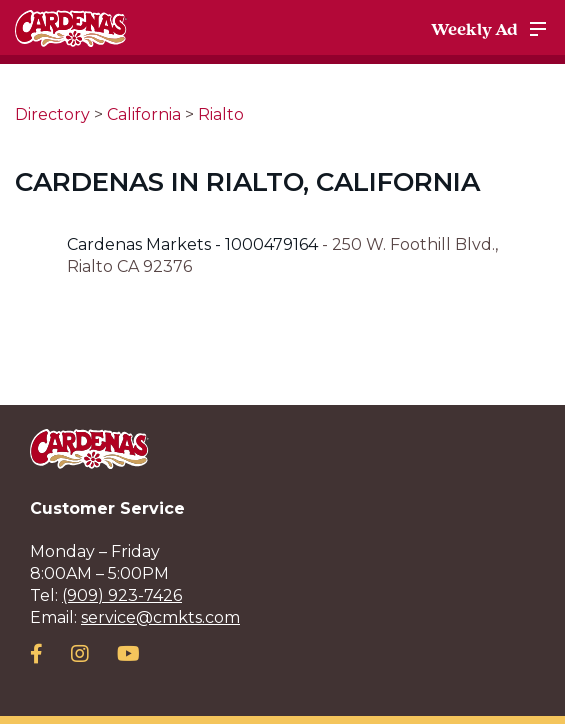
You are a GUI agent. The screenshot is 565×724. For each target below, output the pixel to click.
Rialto (221, 114)
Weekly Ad (474, 29)
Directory (52, 114)
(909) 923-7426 (122, 595)
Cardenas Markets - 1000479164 (194, 244)
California (144, 114)
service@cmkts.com (160, 617)
